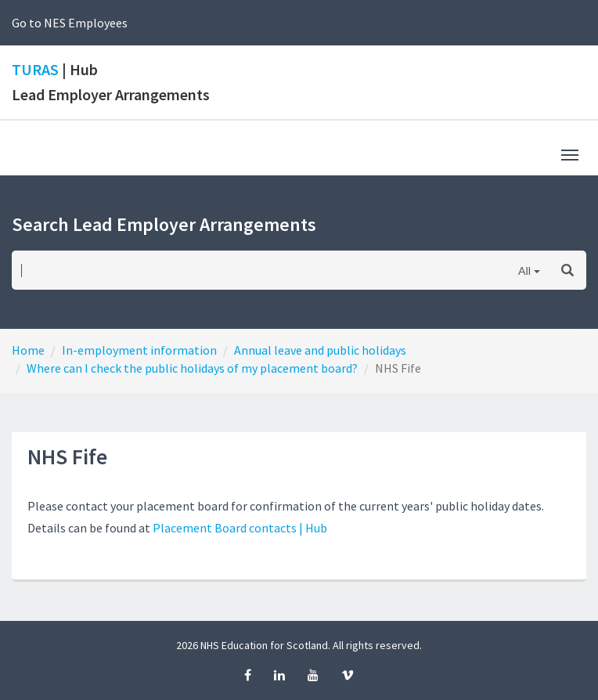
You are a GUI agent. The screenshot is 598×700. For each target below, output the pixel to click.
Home (28, 350)
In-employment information (139, 350)
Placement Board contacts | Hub (240, 528)
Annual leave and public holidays (320, 350)
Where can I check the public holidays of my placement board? (192, 368)
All (524, 271)
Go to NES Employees (70, 23)
